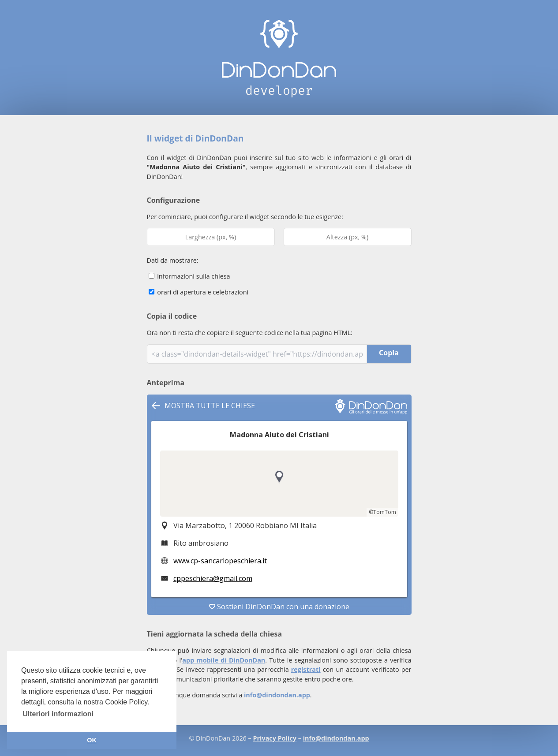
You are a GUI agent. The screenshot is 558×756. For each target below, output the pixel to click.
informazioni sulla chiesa (189, 276)
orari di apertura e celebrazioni (199, 292)
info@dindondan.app (277, 695)
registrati (306, 669)
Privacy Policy (275, 738)
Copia (389, 353)
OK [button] (92, 740)
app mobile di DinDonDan (224, 660)
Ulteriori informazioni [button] (58, 714)
